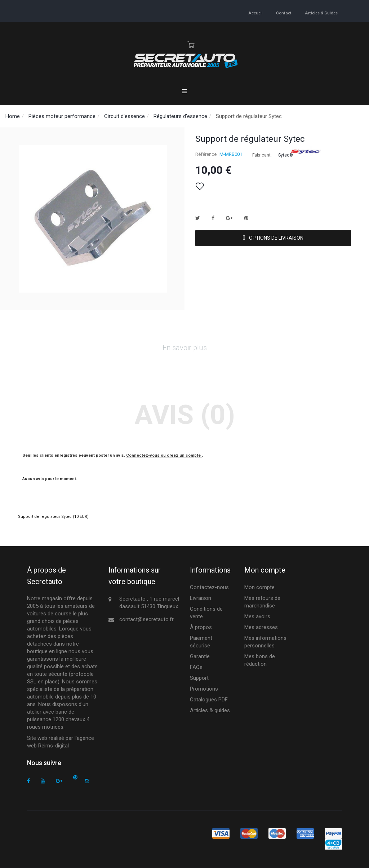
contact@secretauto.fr (146, 619)
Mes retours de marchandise (262, 602)
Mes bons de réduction (260, 660)
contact (284, 13)
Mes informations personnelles (265, 642)
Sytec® (286, 155)
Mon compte (259, 587)
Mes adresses (261, 627)
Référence (206, 154)
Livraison (201, 598)
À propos (201, 627)
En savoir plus (185, 348)
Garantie (200, 656)
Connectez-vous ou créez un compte (164, 455)
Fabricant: (262, 155)
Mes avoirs (257, 616)
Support (199, 678)
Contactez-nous (209, 587)
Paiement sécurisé (201, 642)
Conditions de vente (206, 613)
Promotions (204, 689)
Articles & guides (321, 13)
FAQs (196, 667)
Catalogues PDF (209, 700)
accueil (256, 13)
